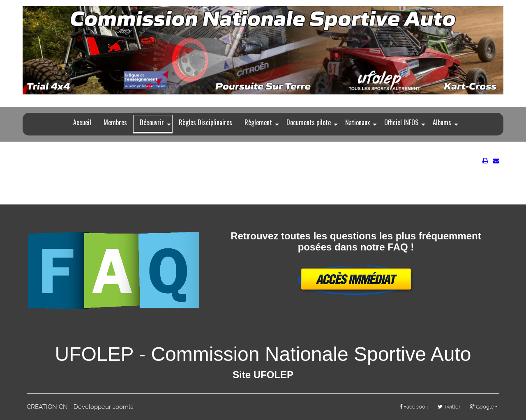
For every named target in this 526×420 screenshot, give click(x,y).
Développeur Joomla (104, 407)
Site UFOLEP (263, 375)
